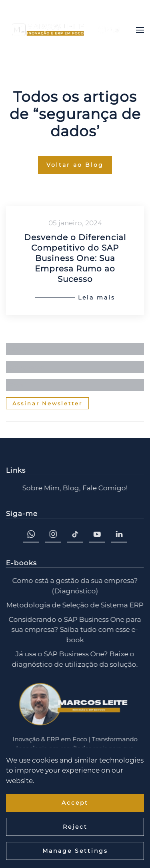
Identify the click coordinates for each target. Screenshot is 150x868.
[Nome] (75, 349)
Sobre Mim (40, 488)
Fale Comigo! (104, 488)
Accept (75, 803)
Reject (75, 827)
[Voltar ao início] (66, 30)
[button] (140, 30)
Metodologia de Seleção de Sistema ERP (74, 605)
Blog (70, 488)
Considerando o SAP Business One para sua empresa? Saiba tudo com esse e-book (74, 630)
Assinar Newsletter (47, 403)
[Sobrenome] (75, 367)
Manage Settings (75, 851)
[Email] (75, 385)
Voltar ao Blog (75, 165)
